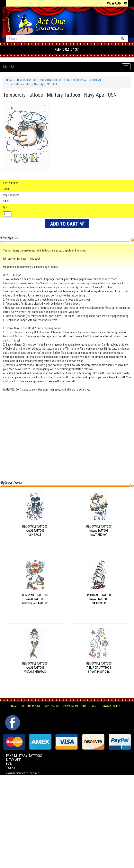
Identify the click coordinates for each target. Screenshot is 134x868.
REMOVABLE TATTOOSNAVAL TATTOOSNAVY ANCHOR (99, 531)
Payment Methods (75, 706)
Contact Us (52, 706)
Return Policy (31, 706)
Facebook (12, 717)
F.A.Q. (94, 706)
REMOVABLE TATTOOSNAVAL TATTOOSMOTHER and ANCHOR (35, 599)
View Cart (117, 3)
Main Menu (11, 67)
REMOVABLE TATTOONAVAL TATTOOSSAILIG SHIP (99, 599)
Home (10, 80)
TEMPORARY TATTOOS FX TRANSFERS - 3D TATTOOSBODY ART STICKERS (59, 80)
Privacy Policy (110, 706)
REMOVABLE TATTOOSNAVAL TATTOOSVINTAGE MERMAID (35, 668)
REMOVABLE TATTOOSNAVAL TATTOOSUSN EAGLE (35, 531)
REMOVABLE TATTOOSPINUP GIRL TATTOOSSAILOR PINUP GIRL (99, 668)
